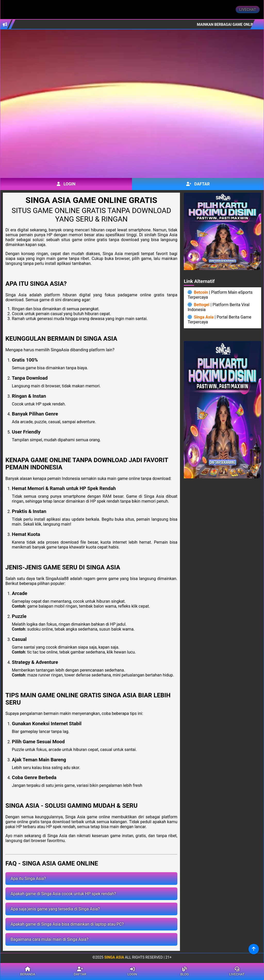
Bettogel (202, 305)
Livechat (248, 10)
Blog (184, 971)
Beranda (28, 971)
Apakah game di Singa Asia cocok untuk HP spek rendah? (63, 894)
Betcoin (201, 292)
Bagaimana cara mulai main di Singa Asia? (49, 939)
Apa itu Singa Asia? (28, 879)
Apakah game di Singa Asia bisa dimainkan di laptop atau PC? (67, 924)
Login (66, 184)
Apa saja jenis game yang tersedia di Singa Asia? (55, 909)
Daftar (198, 184)
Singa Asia (204, 317)
